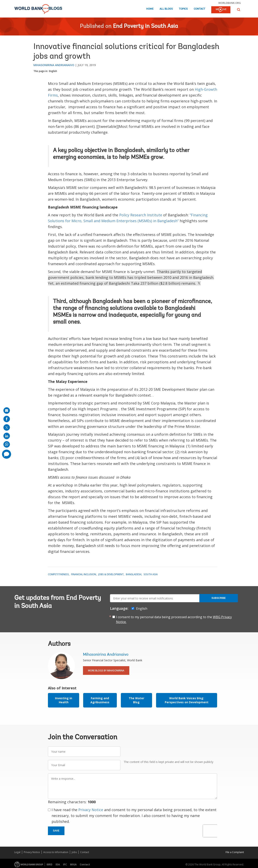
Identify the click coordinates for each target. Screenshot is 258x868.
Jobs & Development (111, 574)
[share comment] (7, 454)
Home (150, 9)
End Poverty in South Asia (146, 26)
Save (56, 831)
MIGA (73, 864)
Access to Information (56, 852)
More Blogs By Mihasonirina (106, 671)
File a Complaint (235, 852)
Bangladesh (134, 574)
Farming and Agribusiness (100, 700)
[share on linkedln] (7, 436)
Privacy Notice (91, 810)
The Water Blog (136, 700)
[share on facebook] (7, 419)
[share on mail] (7, 411)
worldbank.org (230, 3)
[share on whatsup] (7, 444)
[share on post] (7, 427)
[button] (239, 10)
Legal (17, 852)
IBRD (49, 864)
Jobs (74, 852)
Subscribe (219, 598)
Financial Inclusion (84, 574)
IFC (65, 864)
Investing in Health (64, 700)
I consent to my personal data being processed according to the (174, 619)
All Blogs (166, 9)
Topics (183, 9)
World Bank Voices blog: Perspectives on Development (187, 700)
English (53, 71)
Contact (199, 9)
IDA (58, 864)
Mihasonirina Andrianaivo (54, 65)
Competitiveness (58, 574)
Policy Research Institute (141, 215)
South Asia (151, 574)
